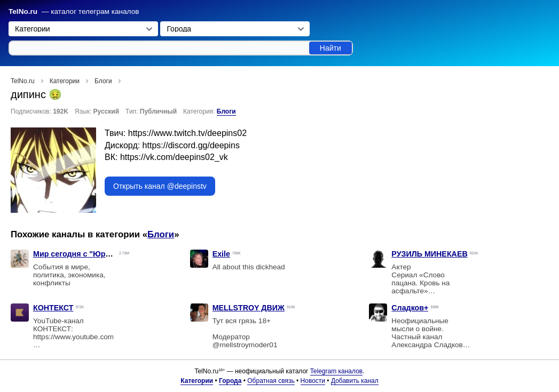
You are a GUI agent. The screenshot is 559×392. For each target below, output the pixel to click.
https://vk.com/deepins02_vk (174, 157)
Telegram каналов (336, 371)
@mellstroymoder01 (245, 345)
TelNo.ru (23, 11)
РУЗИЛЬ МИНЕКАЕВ (429, 254)
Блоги (226, 111)
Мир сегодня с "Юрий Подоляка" (95, 254)
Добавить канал (355, 381)
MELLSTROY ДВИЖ (249, 308)
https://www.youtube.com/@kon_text (92, 337)
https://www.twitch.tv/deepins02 (187, 133)
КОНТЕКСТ (53, 308)
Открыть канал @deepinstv (160, 186)
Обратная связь (271, 381)
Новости (313, 381)
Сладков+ (410, 308)
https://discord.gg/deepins (191, 145)
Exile (221, 254)
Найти (330, 48)
